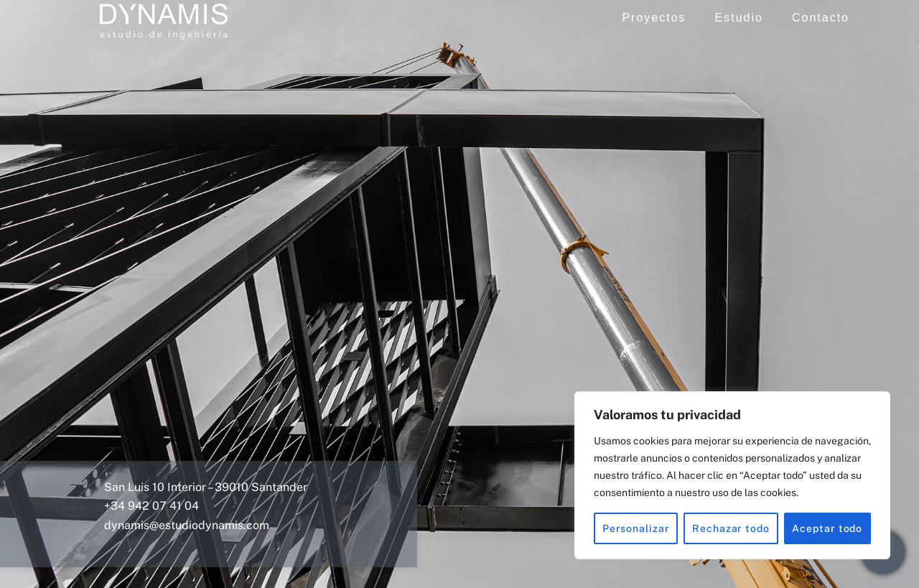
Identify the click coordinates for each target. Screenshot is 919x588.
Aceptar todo (827, 528)
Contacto (824, 20)
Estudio (741, 20)
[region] (732, 475)
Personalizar (636, 528)
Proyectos (657, 20)
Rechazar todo (731, 528)
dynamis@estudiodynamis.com (187, 523)
